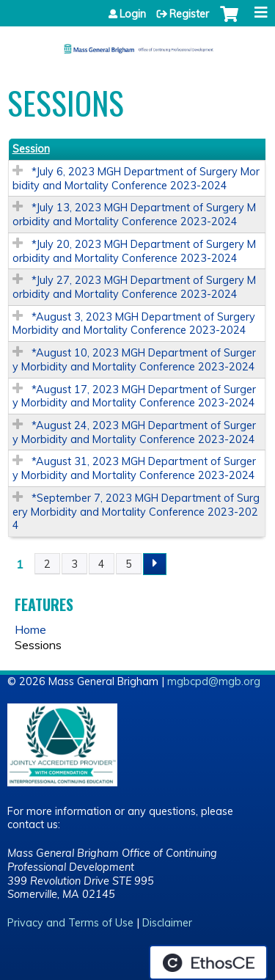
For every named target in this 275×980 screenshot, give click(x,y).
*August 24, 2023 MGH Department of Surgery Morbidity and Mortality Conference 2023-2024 (134, 432)
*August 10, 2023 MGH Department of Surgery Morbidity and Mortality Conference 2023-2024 (134, 360)
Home (30, 629)
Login (133, 14)
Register (189, 14)
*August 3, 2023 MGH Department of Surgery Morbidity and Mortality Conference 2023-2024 (134, 324)
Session (31, 149)
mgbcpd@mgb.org (214, 681)
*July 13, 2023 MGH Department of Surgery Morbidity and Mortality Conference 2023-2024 (134, 215)
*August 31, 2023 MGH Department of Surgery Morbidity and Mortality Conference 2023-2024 (134, 468)
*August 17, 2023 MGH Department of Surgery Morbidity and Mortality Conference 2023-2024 (134, 396)
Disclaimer (167, 923)
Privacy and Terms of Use (70, 923)
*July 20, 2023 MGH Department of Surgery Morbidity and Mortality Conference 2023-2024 (134, 251)
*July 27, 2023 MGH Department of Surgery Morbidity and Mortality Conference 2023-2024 (134, 287)
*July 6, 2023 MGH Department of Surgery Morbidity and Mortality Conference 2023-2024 (136, 179)
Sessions (38, 645)
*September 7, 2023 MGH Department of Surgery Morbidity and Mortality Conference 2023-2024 (136, 512)
